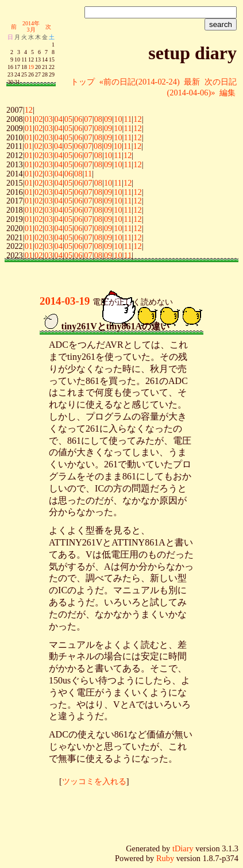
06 (78, 119)
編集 (227, 93)
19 (31, 67)
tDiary (183, 848)
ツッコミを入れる (94, 781)
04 (59, 119)
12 (29, 110)
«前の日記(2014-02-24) (140, 82)
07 (88, 119)
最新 (192, 82)
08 (98, 119)
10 (118, 119)
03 (48, 119)
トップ (83, 82)
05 (68, 119)
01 (29, 119)
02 (38, 119)
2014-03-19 (65, 301)
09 (108, 119)
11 (128, 119)
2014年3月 (31, 26)
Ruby (165, 858)
